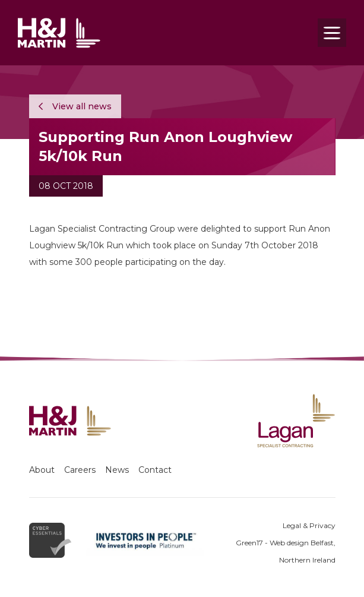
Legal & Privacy (309, 525)
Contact (155, 470)
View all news (75, 106)
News (117, 470)
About (42, 470)
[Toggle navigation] (332, 33)
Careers (80, 470)
